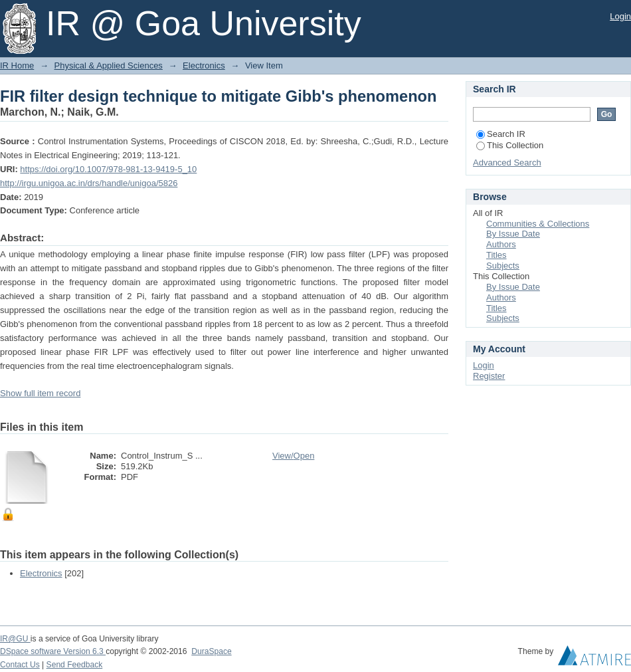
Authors (501, 244)
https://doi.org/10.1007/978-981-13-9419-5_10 (108, 169)
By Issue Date (513, 234)
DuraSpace (211, 651)
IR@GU (15, 639)
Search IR (501, 134)
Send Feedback (75, 665)
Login (620, 16)
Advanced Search (507, 163)
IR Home (17, 65)
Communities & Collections (538, 224)
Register (489, 376)
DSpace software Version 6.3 (53, 651)
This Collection (510, 145)
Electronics (204, 65)
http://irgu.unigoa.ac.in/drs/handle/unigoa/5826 (89, 183)
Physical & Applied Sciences (109, 65)
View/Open (293, 456)
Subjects (503, 266)
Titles (496, 255)
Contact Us (20, 665)
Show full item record (40, 393)
